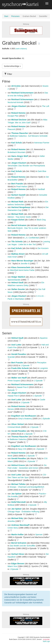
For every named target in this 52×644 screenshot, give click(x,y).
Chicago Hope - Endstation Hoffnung (23, 512)
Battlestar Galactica (18, 439)
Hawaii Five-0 (23, 387)
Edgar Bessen (18, 564)
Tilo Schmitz (17, 242)
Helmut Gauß (17, 283)
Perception (42, 363)
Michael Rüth (17, 202)
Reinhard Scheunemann (22, 93)
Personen (15, 16)
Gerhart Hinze (18, 554)
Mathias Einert (18, 254)
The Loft (46, 106)
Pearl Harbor (22, 187)
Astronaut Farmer (42, 143)
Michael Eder (17, 518)
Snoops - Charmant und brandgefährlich (27, 487)
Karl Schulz (17, 143)
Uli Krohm (16, 86)
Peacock (11, 129)
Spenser (39, 535)
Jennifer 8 (25, 264)
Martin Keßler (17, 535)
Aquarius (44, 338)
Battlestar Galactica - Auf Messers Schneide (29, 136)
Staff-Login (46, 641)
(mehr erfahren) (21, 49)
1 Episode (25, 365)
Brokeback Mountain (17, 152)
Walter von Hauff (19, 378)
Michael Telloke (18, 484)
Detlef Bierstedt (18, 502)
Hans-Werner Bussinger (22, 261)
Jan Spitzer (16, 494)
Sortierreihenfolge (12, 66)
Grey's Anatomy (25, 419)
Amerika (11, 521)
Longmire (44, 368)
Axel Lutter (16, 345)
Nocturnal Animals (15, 102)
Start (6, 16)
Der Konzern (43, 248)
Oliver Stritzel (17, 424)
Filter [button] (8, 74)
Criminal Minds (14, 427)
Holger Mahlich (18, 277)
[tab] (26, 74)
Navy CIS (22, 449)
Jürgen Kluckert (19, 106)
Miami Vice (12, 566)
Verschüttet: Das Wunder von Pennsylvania (26, 166)
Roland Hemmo (18, 113)
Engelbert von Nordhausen (24, 416)
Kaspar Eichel (18, 220)
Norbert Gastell (18, 195)
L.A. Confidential (32, 238)
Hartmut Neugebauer (21, 207)
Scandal (11, 357)
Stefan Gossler (18, 289)
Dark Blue (42, 171)
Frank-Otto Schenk (20, 368)
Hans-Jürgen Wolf (20, 156)
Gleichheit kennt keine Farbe (22, 270)
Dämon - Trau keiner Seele (19, 217)
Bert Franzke (17, 184)
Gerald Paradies (19, 354)
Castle (42, 400)
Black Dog (41, 220)
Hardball (41, 189)
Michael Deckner (19, 120)
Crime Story (13, 528)
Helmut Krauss (18, 465)
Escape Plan (13, 116)
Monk (10, 456)
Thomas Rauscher (20, 133)
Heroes (11, 409)
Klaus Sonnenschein (21, 267)
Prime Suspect (14, 381)
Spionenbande (14, 280)
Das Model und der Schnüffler (23, 546)
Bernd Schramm (19, 225)
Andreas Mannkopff (20, 525)
